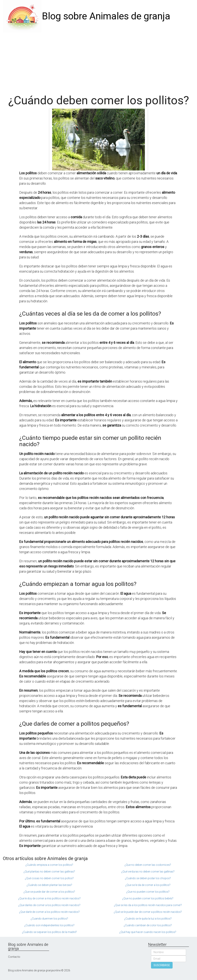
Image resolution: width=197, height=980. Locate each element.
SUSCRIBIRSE (162, 965)
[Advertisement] (98, 61)
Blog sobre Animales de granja (106, 16)
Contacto (14, 957)
